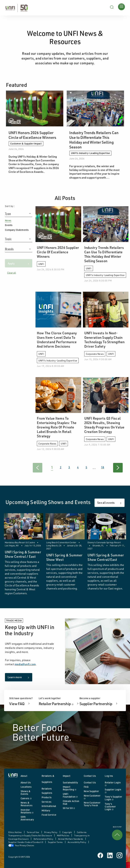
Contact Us (90, 782)
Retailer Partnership (59, 704)
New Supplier (91, 791)
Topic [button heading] (8, 239)
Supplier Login (114, 791)
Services (46, 802)
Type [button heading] (8, 214)
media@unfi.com (25, 664)
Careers (29, 798)
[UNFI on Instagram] (120, 855)
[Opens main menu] (121, 7)
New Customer (93, 797)
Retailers (47, 789)
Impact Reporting (72, 788)
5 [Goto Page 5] (86, 467)
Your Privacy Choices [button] (21, 845)
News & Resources (27, 804)
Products (47, 797)
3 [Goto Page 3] (69, 467)
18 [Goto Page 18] (103, 467)
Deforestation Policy (44, 839)
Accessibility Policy (77, 842)
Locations (26, 787)
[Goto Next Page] (118, 468)
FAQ (86, 787)
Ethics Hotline (15, 832)
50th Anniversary (27, 818)
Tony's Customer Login (114, 807)
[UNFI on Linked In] (110, 855)
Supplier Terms (56, 842)
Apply (11, 263)
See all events (106, 503)
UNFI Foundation (72, 795)
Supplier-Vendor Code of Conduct (26, 842)
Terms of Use (33, 832)
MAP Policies (63, 836)
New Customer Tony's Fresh (92, 804)
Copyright (67, 832)
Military (46, 810)
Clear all (12, 273)
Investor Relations (29, 811)
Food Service (49, 815)
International (49, 806)
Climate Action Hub (71, 802)
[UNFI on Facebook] (101, 855)
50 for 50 (72, 808)
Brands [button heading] (9, 249)
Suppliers (47, 793)
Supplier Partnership (96, 704)
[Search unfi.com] (112, 7)
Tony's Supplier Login (114, 798)
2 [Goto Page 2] (61, 467)
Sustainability (70, 782)
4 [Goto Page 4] (78, 467)
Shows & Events (26, 793)
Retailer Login (114, 784)
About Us (26, 782)
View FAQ (17, 704)
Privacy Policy (51, 832)
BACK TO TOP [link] (117, 833)
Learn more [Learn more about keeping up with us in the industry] (15, 677)
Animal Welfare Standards (71, 839)
